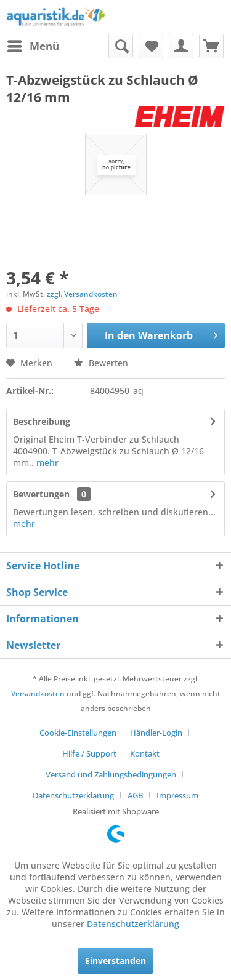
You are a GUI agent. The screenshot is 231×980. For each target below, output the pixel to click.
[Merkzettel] (151, 46)
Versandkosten (38, 693)
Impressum (177, 795)
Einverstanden (115, 961)
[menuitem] (33, 46)
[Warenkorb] (211, 46)
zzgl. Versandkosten (82, 294)
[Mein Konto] (181, 46)
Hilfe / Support (89, 753)
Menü (33, 45)
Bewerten (101, 363)
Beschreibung (42, 421)
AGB (135, 795)
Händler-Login (156, 733)
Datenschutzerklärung (73, 795)
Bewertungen (41, 494)
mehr (47, 463)
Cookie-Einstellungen (78, 733)
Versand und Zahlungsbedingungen (111, 774)
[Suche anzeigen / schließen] (121, 46)
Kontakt (145, 753)
